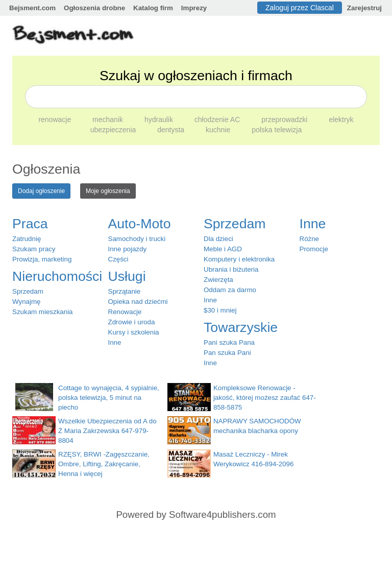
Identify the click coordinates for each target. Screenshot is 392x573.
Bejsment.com (32, 8)
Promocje (314, 249)
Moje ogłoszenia (108, 191)
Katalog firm (153, 8)
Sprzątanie (125, 291)
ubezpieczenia (114, 130)
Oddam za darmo (230, 290)
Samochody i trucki (137, 239)
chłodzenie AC (218, 120)
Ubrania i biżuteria (231, 269)
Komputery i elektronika (239, 259)
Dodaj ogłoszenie (41, 191)
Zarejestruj (364, 8)
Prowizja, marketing (42, 259)
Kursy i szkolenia (134, 332)
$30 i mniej (220, 310)
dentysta (172, 130)
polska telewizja (277, 130)
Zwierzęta (218, 280)
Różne (310, 239)
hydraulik (160, 120)
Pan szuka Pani (227, 353)
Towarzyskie (241, 327)
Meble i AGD (223, 249)
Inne (115, 342)
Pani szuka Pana (229, 342)
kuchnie (219, 130)
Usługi (127, 276)
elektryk (341, 120)
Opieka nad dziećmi (138, 302)
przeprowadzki (285, 120)
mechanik (109, 120)
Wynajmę (26, 302)
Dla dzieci (218, 239)
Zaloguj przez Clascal (300, 8)
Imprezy (194, 8)
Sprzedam (28, 291)
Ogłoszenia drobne (94, 8)
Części (118, 259)
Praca (30, 224)
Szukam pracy (34, 249)
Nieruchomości (57, 276)
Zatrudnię (27, 239)
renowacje (56, 120)
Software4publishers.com (222, 515)
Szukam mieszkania (43, 312)
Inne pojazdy (128, 249)
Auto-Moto (140, 224)
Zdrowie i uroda (132, 322)
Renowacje (125, 312)
